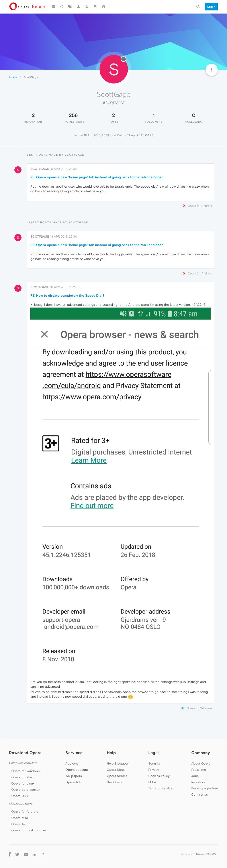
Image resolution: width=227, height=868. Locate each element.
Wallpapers (74, 776)
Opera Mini (20, 818)
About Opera (201, 763)
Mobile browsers (21, 804)
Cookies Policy (159, 776)
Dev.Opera (115, 782)
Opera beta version (26, 790)
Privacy (154, 770)
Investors (198, 782)
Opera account (77, 770)
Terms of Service (160, 788)
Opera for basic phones (29, 830)
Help (111, 753)
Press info (199, 770)
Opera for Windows (25, 771)
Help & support (118, 763)
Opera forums (117, 776)
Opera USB (20, 796)
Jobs (195, 776)
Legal (154, 753)
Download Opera (25, 753)
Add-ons (72, 763)
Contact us (200, 795)
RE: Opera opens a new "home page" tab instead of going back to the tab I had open (97, 177)
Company (201, 753)
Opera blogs (116, 770)
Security (154, 763)
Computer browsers (23, 763)
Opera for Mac (22, 777)
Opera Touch (21, 824)
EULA (152, 782)
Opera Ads (73, 782)
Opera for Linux (23, 783)
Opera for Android (25, 812)
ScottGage (40, 169)
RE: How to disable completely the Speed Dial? (67, 295)
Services (74, 753)
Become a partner (205, 788)
